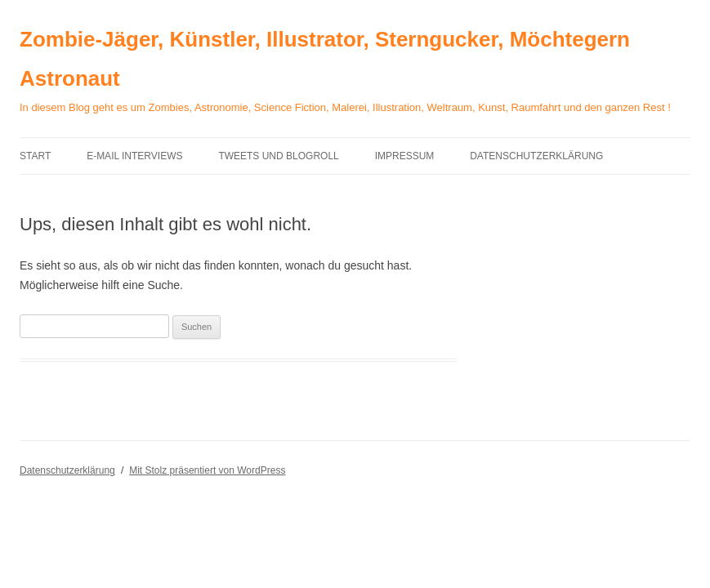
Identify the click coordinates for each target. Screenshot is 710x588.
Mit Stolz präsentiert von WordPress (207, 470)
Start (35, 156)
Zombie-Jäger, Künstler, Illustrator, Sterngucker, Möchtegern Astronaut (325, 59)
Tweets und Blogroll (278, 156)
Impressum (405, 156)
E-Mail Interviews (134, 156)
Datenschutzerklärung (536, 156)
